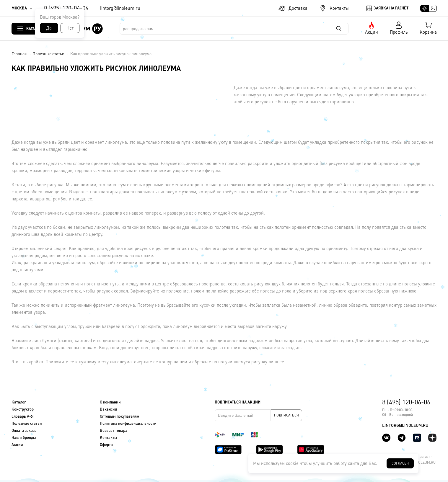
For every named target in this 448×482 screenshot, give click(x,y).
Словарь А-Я (22, 416)
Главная (19, 54)
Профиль (399, 32)
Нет (70, 28)
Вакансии (109, 409)
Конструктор (23, 409)
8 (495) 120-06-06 (66, 8)
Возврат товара (114, 430)
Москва (19, 8)
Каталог (34, 28)
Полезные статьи (48, 54)
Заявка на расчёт (391, 8)
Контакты (339, 8)
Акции (372, 32)
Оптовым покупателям (120, 416)
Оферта (106, 445)
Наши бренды (24, 438)
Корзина (428, 32)
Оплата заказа (24, 430)
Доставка (298, 8)
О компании (110, 402)
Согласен (400, 463)
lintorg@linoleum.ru (120, 8)
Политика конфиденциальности (128, 423)
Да (49, 28)
